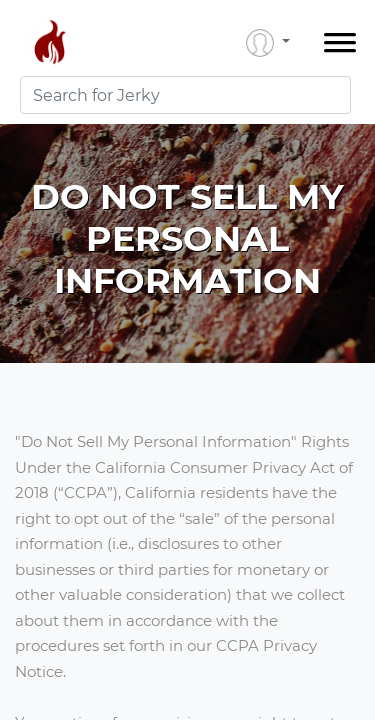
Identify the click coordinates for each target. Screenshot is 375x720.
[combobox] (185, 95)
